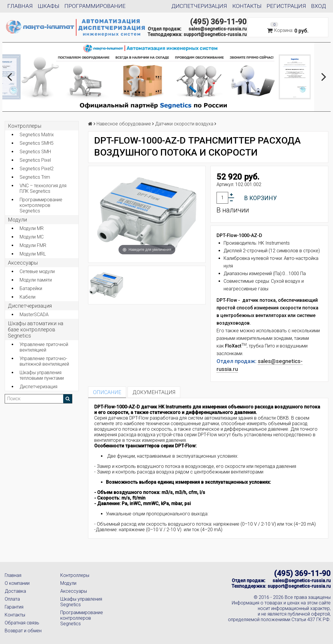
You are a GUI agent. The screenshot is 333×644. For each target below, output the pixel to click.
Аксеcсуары (23, 263)
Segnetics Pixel (35, 160)
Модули (17, 220)
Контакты (247, 6)
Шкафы (49, 6)
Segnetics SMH (35, 152)
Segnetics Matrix (37, 135)
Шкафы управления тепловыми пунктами (42, 375)
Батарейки (31, 288)
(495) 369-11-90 (218, 22)
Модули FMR (33, 245)
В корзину (260, 198)
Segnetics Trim (35, 177)
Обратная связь (22, 623)
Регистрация (286, 6)
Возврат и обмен (23, 631)
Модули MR (32, 228)
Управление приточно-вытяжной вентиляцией (44, 361)
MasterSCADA (34, 315)
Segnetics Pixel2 (37, 169)
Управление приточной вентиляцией (44, 347)
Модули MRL (33, 254)
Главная (20, 6)
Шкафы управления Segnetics (81, 602)
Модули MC (32, 237)
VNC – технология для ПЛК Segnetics (43, 188)
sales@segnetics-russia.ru (218, 29)
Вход (319, 6)
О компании (17, 583)
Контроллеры (25, 126)
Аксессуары (74, 591)
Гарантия (14, 607)
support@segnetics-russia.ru (215, 34)
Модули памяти (36, 280)
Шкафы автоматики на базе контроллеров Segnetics (36, 329)
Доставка (15, 591)
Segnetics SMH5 (37, 143)
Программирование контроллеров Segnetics (41, 205)
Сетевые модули (37, 271)
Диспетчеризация (199, 6)
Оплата (12, 599)
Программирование (95, 6)
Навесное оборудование (124, 124)
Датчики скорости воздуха (184, 124)
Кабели (28, 297)
